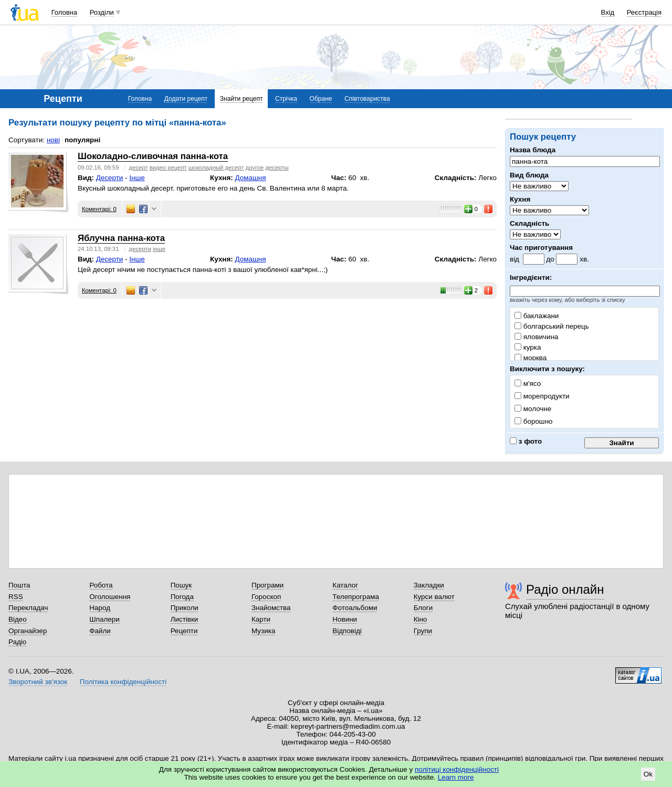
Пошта (19, 585)
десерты (277, 167)
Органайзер (28, 631)
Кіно (421, 619)
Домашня (251, 178)
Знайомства (271, 608)
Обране (321, 99)
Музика (263, 631)
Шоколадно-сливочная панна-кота (153, 156)
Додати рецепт (186, 99)
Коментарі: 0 (99, 209)
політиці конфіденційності (457, 769)
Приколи (185, 608)
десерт (139, 167)
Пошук (181, 585)
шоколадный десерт (216, 167)
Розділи (102, 12)
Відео (18, 619)
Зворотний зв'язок (38, 682)
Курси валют (434, 597)
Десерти (110, 178)
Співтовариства (367, 99)
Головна (64, 12)
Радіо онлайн (565, 589)
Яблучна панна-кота (121, 238)
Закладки (429, 585)
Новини (345, 619)
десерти (140, 249)
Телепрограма (356, 597)
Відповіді (347, 631)
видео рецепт (168, 167)
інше (159, 249)
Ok (648, 774)
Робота (101, 585)
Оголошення (110, 597)
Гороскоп (266, 597)
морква (531, 358)
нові (53, 140)
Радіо (17, 642)
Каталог (345, 585)
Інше (137, 178)
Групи (423, 631)
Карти (261, 619)
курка (528, 347)
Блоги (423, 608)
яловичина (537, 337)
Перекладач (28, 608)
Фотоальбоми (355, 608)
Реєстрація (644, 12)
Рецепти (184, 631)
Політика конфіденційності (123, 682)
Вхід (608, 12)
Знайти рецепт (241, 99)
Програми (267, 585)
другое (255, 167)
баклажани (537, 316)
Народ (100, 608)
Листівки (185, 619)
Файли (100, 631)
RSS (16, 597)
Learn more (456, 777)
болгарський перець (552, 326)
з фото (526, 441)
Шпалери (104, 619)
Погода (182, 597)
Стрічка (286, 99)
